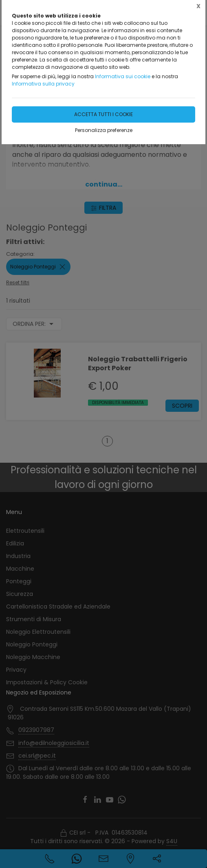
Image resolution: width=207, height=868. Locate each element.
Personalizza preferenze (104, 130)
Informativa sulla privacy (43, 84)
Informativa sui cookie (123, 76)
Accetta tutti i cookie (103, 114)
